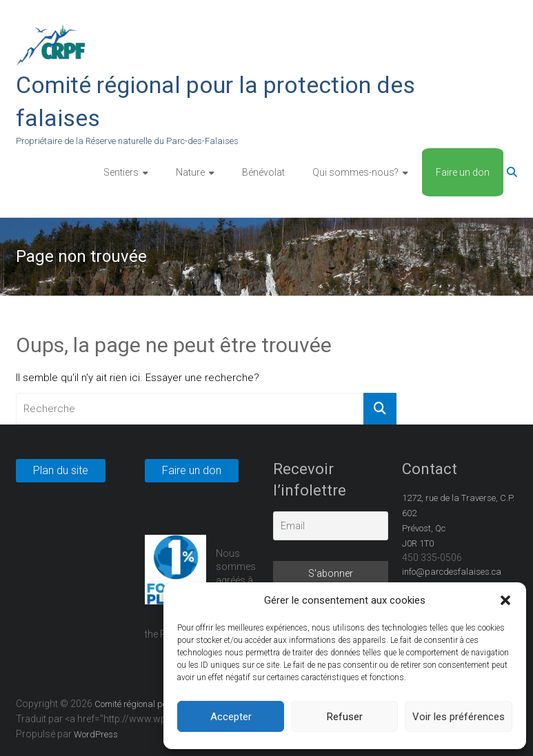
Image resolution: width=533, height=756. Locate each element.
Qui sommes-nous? (355, 172)
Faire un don (463, 172)
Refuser (345, 717)
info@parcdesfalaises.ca (452, 572)
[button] (505, 600)
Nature (190, 172)
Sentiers (121, 172)
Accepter (231, 717)
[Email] (331, 526)
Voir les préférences (459, 717)
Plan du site (61, 470)
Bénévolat (263, 172)
